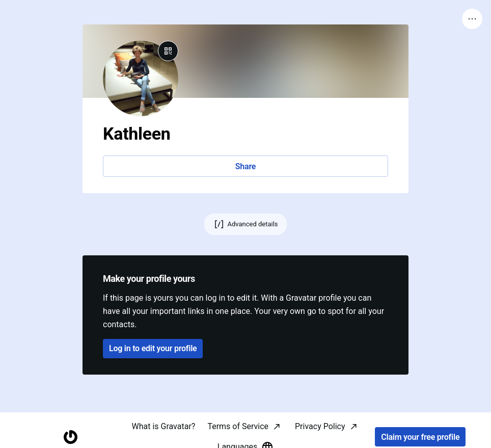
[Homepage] (71, 437)
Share (245, 166)
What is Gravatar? (163, 426)
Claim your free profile (420, 437)
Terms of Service (238, 426)
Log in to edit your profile (153, 348)
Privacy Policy (320, 426)
